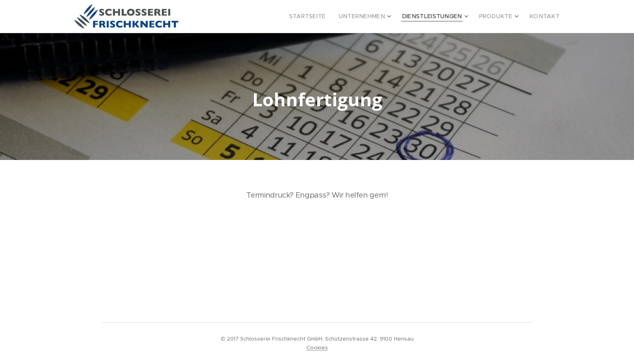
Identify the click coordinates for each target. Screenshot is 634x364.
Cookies (317, 348)
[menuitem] (330, 17)
